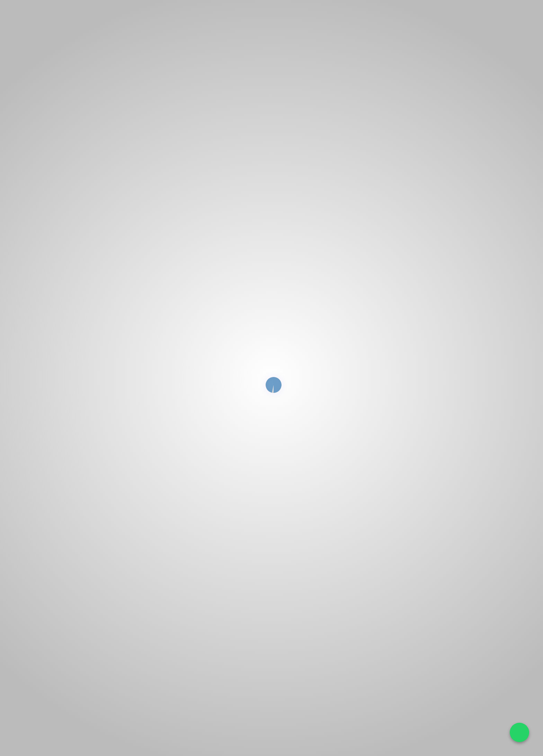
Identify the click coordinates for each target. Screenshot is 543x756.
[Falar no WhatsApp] (519, 732)
